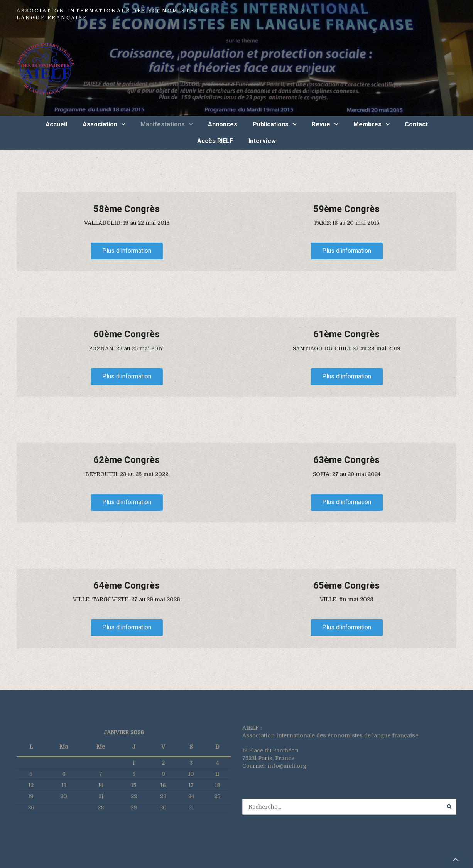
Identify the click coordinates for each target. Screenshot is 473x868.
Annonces (223, 124)
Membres (367, 124)
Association (100, 124)
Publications (271, 124)
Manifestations (163, 124)
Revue (321, 124)
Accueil (56, 124)
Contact (416, 124)
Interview (262, 141)
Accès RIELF (215, 141)
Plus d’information (127, 251)
